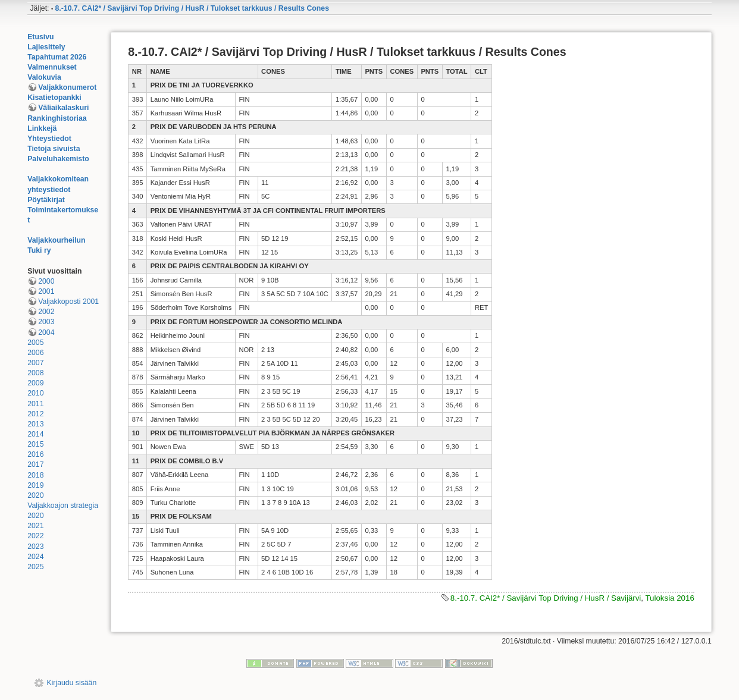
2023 (35, 547)
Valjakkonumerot (67, 87)
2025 (35, 567)
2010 (35, 393)
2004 (46, 332)
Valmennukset (52, 67)
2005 (35, 343)
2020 (35, 495)
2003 (46, 322)
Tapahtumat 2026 (57, 57)
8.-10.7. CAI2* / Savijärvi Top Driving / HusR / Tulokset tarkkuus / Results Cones (192, 8)
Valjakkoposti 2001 (68, 302)
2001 (46, 291)
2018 (35, 475)
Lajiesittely (46, 47)
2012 (35, 414)
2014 (35, 434)
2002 (46, 312)
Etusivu (40, 37)
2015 (35, 444)
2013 (35, 424)
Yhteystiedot (49, 139)
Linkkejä (42, 128)
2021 (35, 526)
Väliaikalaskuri (63, 108)
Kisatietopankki (54, 98)
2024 (35, 557)
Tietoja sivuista (54, 149)
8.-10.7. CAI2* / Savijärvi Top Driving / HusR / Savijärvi (546, 598)
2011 (35, 404)
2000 (46, 281)
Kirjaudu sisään (71, 683)
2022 (35, 536)
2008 (35, 373)
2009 (35, 383)
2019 (35, 485)
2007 (35, 363)
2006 (35, 353)
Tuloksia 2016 (669, 598)
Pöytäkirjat (46, 200)
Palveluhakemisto (58, 159)
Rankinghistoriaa (57, 118)
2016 (35, 454)
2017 (35, 464)
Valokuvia (44, 77)
